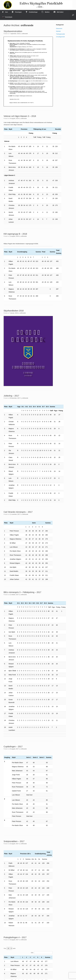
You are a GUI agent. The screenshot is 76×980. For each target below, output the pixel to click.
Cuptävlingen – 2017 (13, 747)
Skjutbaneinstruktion (13, 31)
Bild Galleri (59, 12)
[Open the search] (73, 15)
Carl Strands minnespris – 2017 (18, 512)
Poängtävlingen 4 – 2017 (15, 937)
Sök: (32, 953)
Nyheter (58, 31)
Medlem (46, 12)
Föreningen (17, 12)
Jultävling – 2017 (11, 396)
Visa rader (10, 948)
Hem (5, 12)
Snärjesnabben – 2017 (14, 841)
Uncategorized (60, 37)
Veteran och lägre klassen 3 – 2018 (20, 116)
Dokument (59, 29)
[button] (9, 957)
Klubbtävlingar (32, 12)
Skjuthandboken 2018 (14, 311)
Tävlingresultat (60, 34)
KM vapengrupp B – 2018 (15, 234)
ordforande (27, 25)
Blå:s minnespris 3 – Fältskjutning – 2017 (22, 592)
